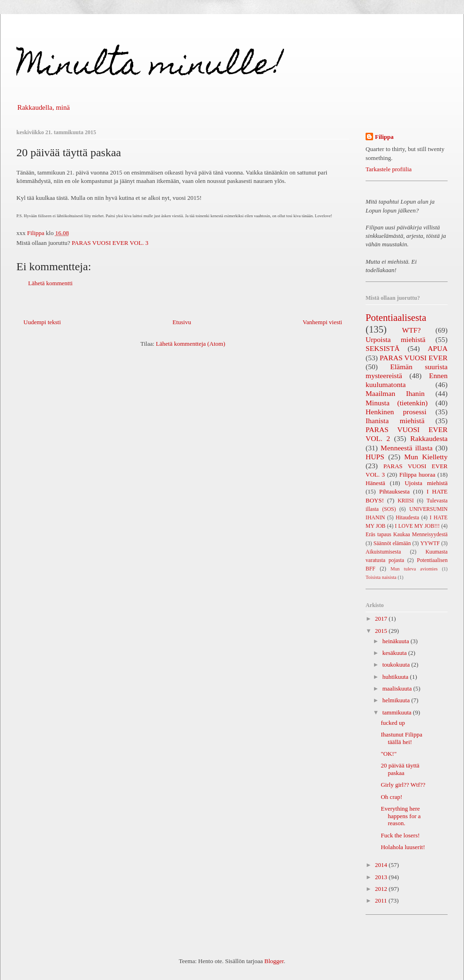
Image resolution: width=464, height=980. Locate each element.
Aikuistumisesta (383, 552)
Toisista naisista (381, 577)
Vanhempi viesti (322, 322)
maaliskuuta (398, 688)
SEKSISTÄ (383, 348)
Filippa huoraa (417, 475)
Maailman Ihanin (395, 393)
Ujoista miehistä (426, 483)
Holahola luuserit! (403, 847)
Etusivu (182, 322)
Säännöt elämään (392, 543)
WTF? (412, 330)
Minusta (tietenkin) (397, 403)
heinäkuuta (397, 641)
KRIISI (405, 501)
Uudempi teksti (42, 322)
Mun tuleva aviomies (414, 569)
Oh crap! (391, 797)
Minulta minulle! (150, 67)
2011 (382, 900)
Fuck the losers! (400, 835)
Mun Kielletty (426, 457)
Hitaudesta (407, 518)
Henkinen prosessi (396, 412)
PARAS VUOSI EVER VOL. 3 (110, 243)
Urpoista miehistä (396, 339)
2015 (382, 631)
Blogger (274, 961)
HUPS (375, 457)
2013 (382, 877)
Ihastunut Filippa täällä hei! (401, 738)
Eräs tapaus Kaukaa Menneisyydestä (407, 535)
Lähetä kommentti (50, 283)
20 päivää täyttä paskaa (400, 769)
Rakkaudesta (429, 438)
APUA (438, 348)
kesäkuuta (395, 653)
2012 (382, 889)
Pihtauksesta (394, 491)
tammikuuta (398, 712)
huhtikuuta (396, 677)
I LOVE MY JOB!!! (418, 526)
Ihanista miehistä (395, 421)
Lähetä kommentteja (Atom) (191, 344)
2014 (382, 865)
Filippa (384, 137)
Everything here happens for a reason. (400, 816)
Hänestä (375, 483)
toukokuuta (397, 665)
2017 (382, 619)
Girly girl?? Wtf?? (403, 785)
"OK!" (389, 754)
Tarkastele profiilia (389, 169)
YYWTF (430, 543)
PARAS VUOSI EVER (414, 358)
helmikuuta (397, 700)
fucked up (393, 723)
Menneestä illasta (407, 448)
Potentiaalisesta (396, 317)
